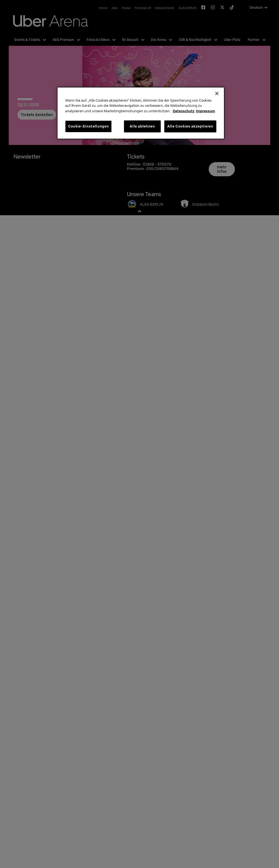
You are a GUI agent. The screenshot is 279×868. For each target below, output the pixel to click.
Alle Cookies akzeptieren (190, 126)
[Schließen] (217, 93)
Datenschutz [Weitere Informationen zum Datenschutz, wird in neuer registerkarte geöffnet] (184, 111)
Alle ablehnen (142, 126)
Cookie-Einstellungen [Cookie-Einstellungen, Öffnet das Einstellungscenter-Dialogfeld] (88, 126)
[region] (141, 113)
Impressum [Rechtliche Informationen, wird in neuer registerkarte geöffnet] (205, 111)
